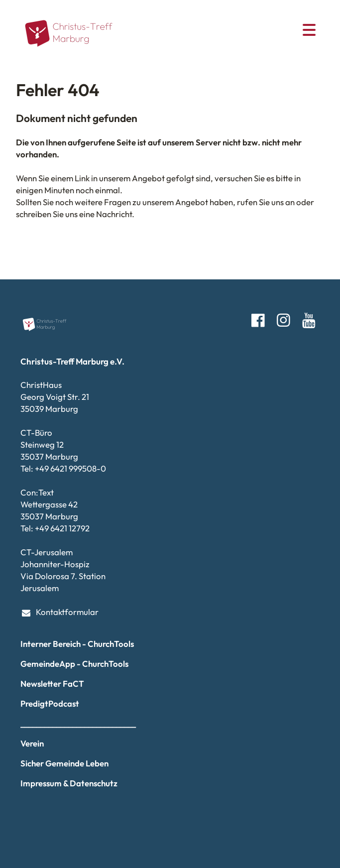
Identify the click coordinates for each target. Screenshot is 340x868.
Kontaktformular (60, 612)
